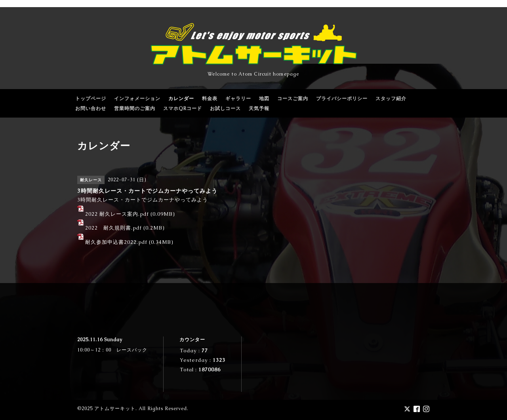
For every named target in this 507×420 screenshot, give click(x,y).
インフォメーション (137, 99)
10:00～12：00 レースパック (112, 350)
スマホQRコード (183, 108)
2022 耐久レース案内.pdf (117, 214)
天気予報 (259, 108)
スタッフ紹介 (391, 99)
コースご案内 (293, 99)
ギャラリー (238, 99)
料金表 (210, 99)
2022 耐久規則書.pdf (113, 228)
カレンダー (181, 99)
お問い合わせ (91, 108)
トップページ (91, 99)
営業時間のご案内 (135, 108)
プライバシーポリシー (342, 99)
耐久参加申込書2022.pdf (116, 242)
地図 (264, 99)
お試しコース (225, 108)
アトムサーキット (115, 409)
